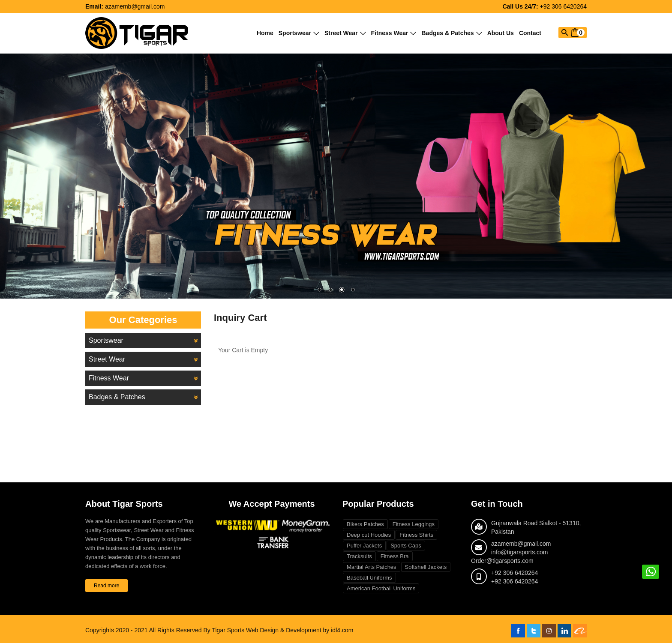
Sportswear (299, 33)
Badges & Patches (451, 33)
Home (265, 33)
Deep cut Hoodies (369, 535)
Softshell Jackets (426, 567)
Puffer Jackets (364, 546)
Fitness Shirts (416, 535)
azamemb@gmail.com (135, 6)
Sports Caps (406, 546)
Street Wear (345, 33)
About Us (501, 33)
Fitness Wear (394, 33)
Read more (106, 586)
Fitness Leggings (414, 524)
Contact (530, 33)
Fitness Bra (395, 556)
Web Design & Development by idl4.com (300, 630)
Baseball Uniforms (369, 578)
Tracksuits (359, 556)
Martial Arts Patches (372, 567)
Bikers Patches (365, 524)
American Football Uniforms (381, 588)
